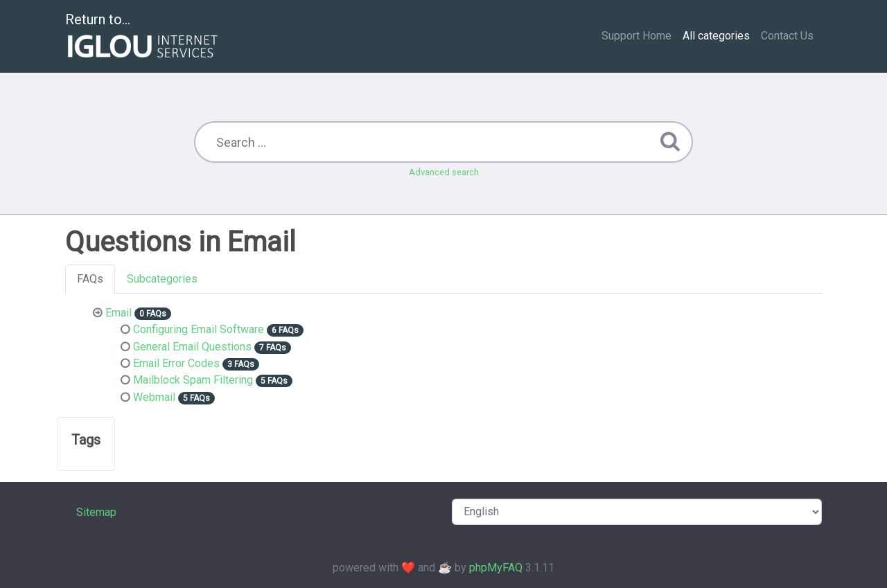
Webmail (154, 397)
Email (118, 313)
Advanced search (444, 172)
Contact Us (787, 36)
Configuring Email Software (199, 329)
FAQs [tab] (90, 279)
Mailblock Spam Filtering (193, 380)
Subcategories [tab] (162, 279)
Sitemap (96, 512)
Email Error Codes (176, 363)
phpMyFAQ (496, 568)
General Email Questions (192, 347)
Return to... (143, 37)
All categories (716, 36)
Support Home (636, 36)
